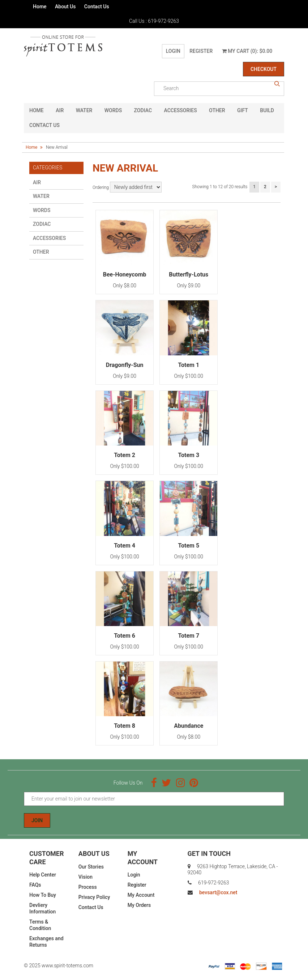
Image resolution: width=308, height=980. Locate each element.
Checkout (264, 69)
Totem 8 (125, 726)
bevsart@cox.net (218, 892)
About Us (65, 7)
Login (173, 51)
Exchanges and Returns (46, 942)
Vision (85, 877)
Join (37, 820)
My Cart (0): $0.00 (247, 51)
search (277, 84)
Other (217, 110)
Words (113, 110)
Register (201, 51)
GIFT (243, 110)
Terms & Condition (40, 925)
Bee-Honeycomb (125, 274)
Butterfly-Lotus (189, 274)
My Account (141, 895)
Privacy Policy (94, 897)
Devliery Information (42, 908)
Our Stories (91, 867)
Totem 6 (125, 636)
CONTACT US (44, 125)
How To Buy (43, 895)
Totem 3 (189, 455)
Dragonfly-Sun (125, 365)
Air (60, 110)
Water (84, 110)
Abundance (189, 726)
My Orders (139, 905)
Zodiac (143, 110)
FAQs (35, 885)
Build (267, 110)
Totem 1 (189, 365)
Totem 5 (189, 546)
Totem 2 (125, 455)
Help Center (43, 875)
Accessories (181, 110)
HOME (37, 110)
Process (88, 887)
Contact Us (97, 7)
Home (40, 7)
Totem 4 (125, 546)
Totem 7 (189, 636)
